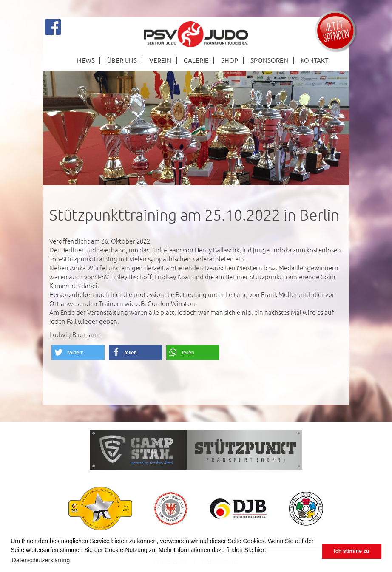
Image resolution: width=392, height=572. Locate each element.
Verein (160, 60)
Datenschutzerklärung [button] (41, 560)
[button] (78, 353)
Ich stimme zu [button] (351, 551)
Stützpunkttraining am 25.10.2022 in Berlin (194, 215)
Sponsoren (269, 60)
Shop (230, 60)
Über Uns (122, 60)
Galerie (196, 60)
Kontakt (314, 60)
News (86, 60)
